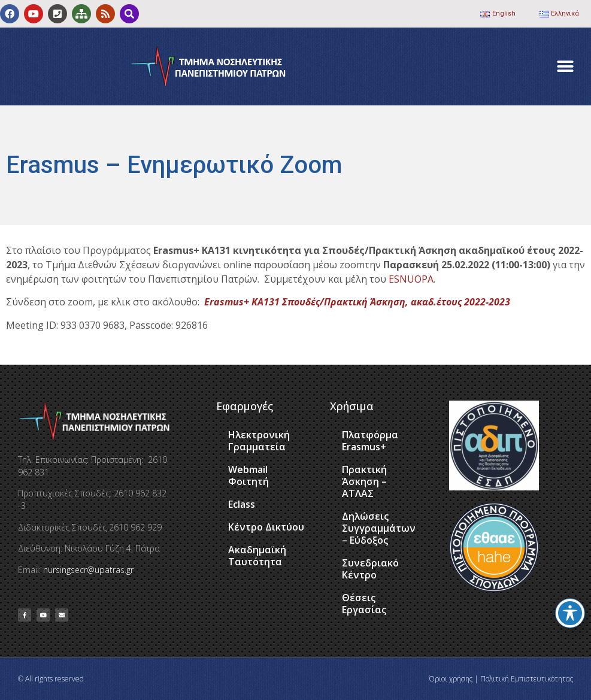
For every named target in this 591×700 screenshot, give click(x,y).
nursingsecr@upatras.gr (88, 570)
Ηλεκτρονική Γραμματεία (259, 441)
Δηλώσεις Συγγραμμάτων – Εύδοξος (379, 528)
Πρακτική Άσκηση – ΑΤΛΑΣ (364, 481)
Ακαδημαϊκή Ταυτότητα (257, 556)
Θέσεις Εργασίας (364, 604)
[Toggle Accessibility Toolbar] (570, 613)
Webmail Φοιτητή (248, 475)
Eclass (242, 504)
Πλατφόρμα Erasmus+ (370, 441)
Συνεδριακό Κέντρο (370, 569)
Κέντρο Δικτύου (266, 527)
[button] (566, 67)
